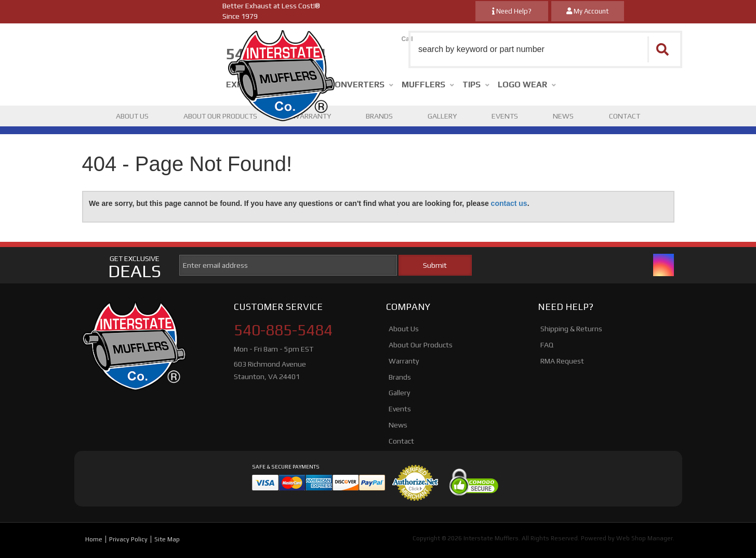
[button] (545, 49)
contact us (509, 203)
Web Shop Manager (645, 538)
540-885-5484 (283, 330)
